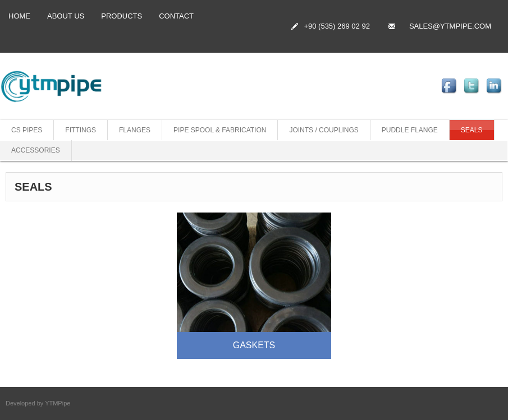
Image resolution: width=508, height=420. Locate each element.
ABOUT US (66, 16)
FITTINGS (81, 130)
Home (19, 16)
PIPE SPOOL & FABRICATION (220, 130)
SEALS (472, 130)
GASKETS (254, 345)
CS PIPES (27, 130)
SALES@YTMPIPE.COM (450, 26)
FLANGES (135, 130)
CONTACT (176, 16)
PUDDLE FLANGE (410, 130)
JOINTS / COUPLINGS (324, 130)
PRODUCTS (122, 16)
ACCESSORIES (36, 150)
